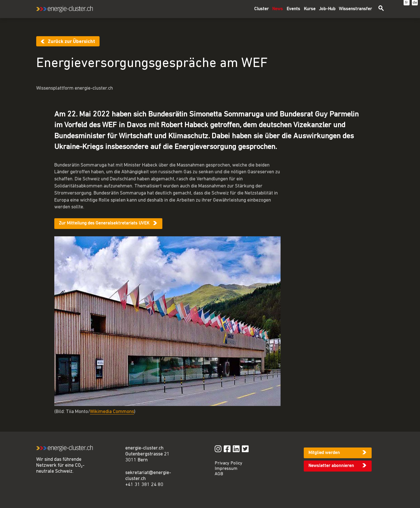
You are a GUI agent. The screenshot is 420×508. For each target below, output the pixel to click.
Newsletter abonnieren (331, 466)
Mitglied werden (324, 453)
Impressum (226, 469)
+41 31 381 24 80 (144, 485)
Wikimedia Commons (112, 412)
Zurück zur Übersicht (71, 42)
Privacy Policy (229, 463)
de (415, 3)
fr (407, 3)
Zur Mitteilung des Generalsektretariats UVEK (104, 223)
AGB (219, 474)
